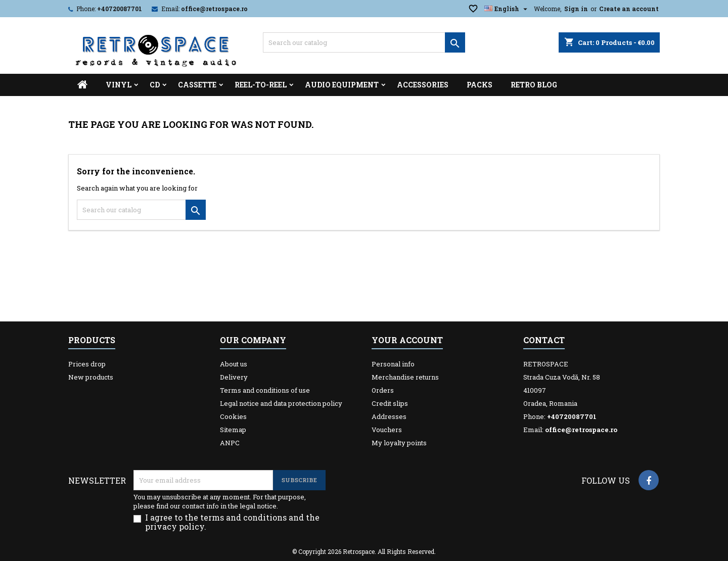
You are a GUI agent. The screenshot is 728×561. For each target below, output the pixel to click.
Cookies (233, 416)
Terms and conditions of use (265, 390)
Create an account (629, 9)
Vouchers (387, 430)
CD (155, 85)
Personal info (393, 364)
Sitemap (233, 430)
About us (234, 364)
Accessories (423, 85)
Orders (383, 390)
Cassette (197, 85)
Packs (480, 85)
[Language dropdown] (507, 9)
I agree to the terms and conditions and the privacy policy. (232, 522)
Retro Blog (534, 85)
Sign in (576, 9)
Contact (544, 340)
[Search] (364, 42)
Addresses (389, 416)
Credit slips (390, 403)
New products (91, 377)
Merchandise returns (405, 377)
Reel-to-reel (261, 85)
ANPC (230, 443)
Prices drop (87, 364)
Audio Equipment (342, 85)
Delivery (234, 377)
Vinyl (119, 85)
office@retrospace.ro (214, 9)
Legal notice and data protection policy (281, 403)
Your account (407, 340)
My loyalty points (399, 443)
